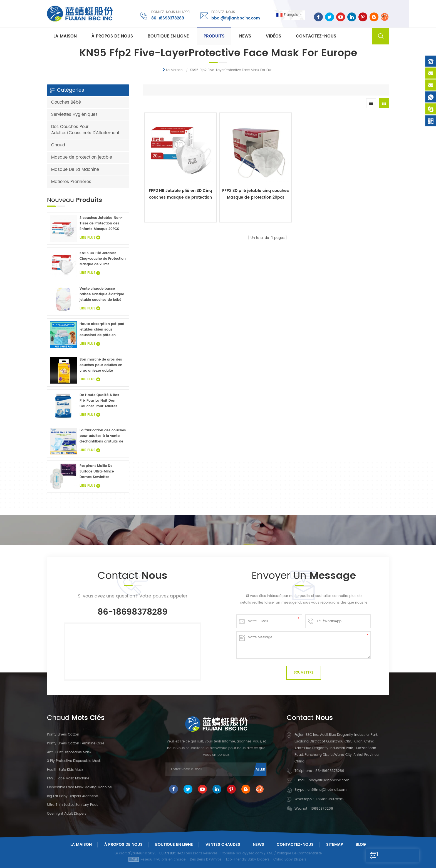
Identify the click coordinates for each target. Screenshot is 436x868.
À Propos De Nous (123, 845)
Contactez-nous (316, 37)
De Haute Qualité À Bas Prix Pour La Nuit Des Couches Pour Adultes (99, 401)
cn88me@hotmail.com (327, 790)
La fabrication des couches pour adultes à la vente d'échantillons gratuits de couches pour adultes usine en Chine (103, 436)
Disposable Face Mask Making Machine (79, 787)
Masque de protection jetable (82, 157)
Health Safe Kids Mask (65, 770)
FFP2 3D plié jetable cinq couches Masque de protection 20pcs (235, 181)
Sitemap (335, 845)
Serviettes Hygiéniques (74, 115)
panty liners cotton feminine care (76, 743)
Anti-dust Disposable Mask (69, 752)
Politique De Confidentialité (299, 853)
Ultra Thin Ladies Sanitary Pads (73, 805)
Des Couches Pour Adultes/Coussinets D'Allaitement (85, 130)
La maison (65, 37)
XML (270, 853)
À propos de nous (112, 37)
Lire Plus (90, 238)
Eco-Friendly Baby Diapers (248, 860)
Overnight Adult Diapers (67, 814)
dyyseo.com (253, 853)
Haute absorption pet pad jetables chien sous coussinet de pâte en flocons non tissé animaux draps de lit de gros (102, 330)
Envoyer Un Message (383, 856)
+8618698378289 (330, 799)
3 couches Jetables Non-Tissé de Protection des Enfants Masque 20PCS (101, 223)
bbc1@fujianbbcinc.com (235, 18)
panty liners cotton (63, 735)
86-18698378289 (167, 18)
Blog (361, 845)
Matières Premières (71, 182)
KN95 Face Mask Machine (68, 778)
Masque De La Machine (75, 170)
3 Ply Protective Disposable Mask (74, 761)
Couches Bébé (66, 102)
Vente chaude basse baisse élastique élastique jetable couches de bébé (102, 294)
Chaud (58, 145)
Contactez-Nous (295, 845)
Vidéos (273, 37)
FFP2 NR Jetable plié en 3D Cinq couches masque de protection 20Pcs (174, 181)
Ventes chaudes (223, 845)
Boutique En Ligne (168, 37)
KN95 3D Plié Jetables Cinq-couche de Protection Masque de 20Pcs (103, 259)
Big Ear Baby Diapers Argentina (73, 796)
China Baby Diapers (290, 860)
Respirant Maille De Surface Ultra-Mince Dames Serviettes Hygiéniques (97, 472)
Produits (214, 37)
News (245, 37)
